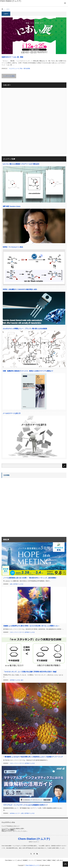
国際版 (49, 860)
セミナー (18, 813)
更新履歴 (25, 860)
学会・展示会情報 (25, 68)
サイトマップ (32, 860)
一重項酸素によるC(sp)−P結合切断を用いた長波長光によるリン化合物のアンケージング (33, 757)
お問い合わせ (60, 860)
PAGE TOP (65, 864)
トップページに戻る (9, 76)
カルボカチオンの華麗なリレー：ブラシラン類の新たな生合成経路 (25, 329)
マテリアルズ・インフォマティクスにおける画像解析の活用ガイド (25, 805)
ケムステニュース (14, 68)
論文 (22, 680)
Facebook (39, 860)
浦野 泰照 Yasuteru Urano (12, 206)
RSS (37, 854)
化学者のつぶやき (18, 584)
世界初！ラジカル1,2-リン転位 (13, 247)
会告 (11, 584)
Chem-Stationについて (10, 860)
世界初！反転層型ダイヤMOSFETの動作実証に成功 (20, 289)
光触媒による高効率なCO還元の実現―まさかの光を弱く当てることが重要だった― (31, 626)
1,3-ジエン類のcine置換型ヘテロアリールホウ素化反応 (21, 164)
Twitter (44, 860)
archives (12, 813)
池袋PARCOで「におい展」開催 (12, 57)
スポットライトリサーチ (17, 632)
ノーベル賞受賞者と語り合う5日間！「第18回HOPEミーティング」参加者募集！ (30, 578)
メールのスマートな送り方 (12, 413)
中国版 (54, 860)
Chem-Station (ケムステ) (34, 839)
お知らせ (19, 860)
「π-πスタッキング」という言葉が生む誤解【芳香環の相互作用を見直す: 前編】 (30, 672)
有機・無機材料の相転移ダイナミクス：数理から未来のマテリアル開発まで (28, 371)
